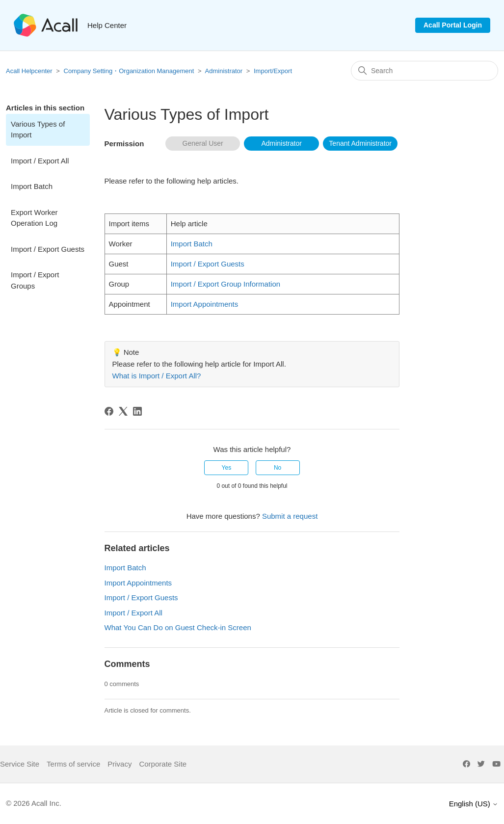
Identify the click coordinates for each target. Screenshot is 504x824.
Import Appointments (205, 304)
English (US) (474, 804)
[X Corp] (123, 411)
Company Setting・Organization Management (129, 71)
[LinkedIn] (137, 411)
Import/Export (273, 71)
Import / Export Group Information (225, 284)
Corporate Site (163, 764)
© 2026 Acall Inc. (34, 803)
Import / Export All (40, 161)
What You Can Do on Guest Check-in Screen (178, 627)
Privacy (119, 764)
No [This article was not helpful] (278, 468)
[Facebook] (109, 411)
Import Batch (32, 186)
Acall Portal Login (453, 25)
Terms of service (73, 764)
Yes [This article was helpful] (227, 468)
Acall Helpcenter (29, 71)
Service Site (20, 764)
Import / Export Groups (35, 280)
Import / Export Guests (48, 249)
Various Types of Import (38, 130)
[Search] (424, 71)
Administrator (224, 71)
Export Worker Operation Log (34, 218)
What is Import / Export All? (157, 376)
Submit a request (290, 516)
